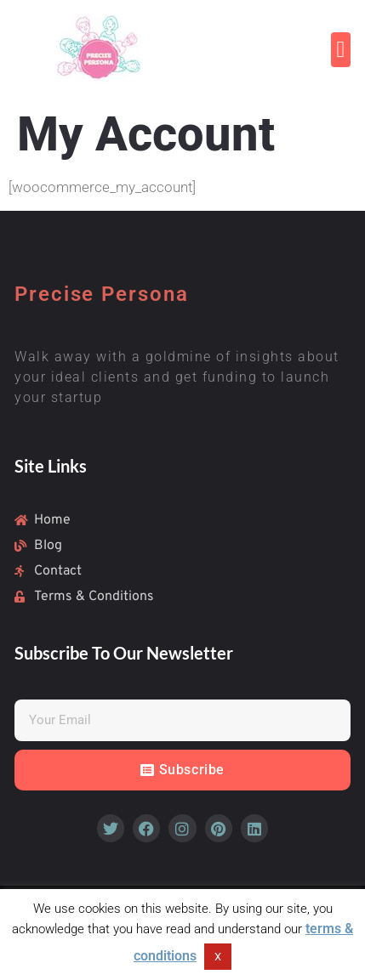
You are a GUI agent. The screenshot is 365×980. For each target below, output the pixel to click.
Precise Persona (102, 294)
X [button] (218, 957)
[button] (341, 50)
